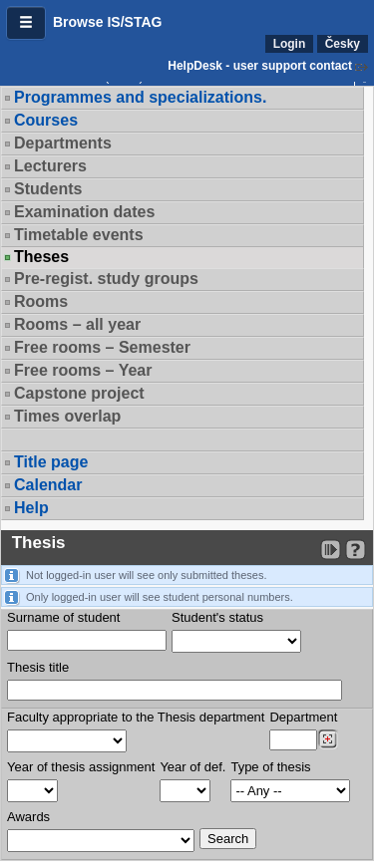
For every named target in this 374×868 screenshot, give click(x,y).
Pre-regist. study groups (106, 279)
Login (290, 44)
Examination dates (84, 212)
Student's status (217, 617)
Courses (46, 120)
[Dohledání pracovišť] (328, 739)
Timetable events (79, 235)
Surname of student (63, 617)
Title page (51, 462)
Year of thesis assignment (81, 767)
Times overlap (67, 416)
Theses (41, 257)
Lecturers (50, 166)
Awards (28, 817)
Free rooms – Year (83, 370)
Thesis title (38, 667)
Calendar (48, 485)
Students (48, 189)
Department (303, 717)
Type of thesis (270, 767)
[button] (26, 23)
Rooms (41, 301)
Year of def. (192, 767)
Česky (343, 44)
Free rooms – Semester (102, 347)
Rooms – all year (77, 324)
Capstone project (79, 393)
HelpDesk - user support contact (260, 66)
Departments (63, 143)
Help (31, 508)
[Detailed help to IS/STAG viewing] (356, 550)
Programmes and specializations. (140, 97)
